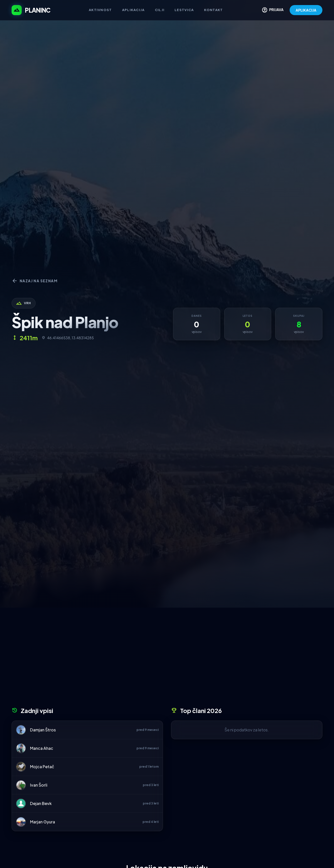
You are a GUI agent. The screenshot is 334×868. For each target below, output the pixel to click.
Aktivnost (100, 10)
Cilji (160, 10)
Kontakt (214, 10)
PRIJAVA (273, 10)
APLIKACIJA (306, 10)
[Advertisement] (167, 659)
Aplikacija (133, 10)
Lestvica (184, 10)
